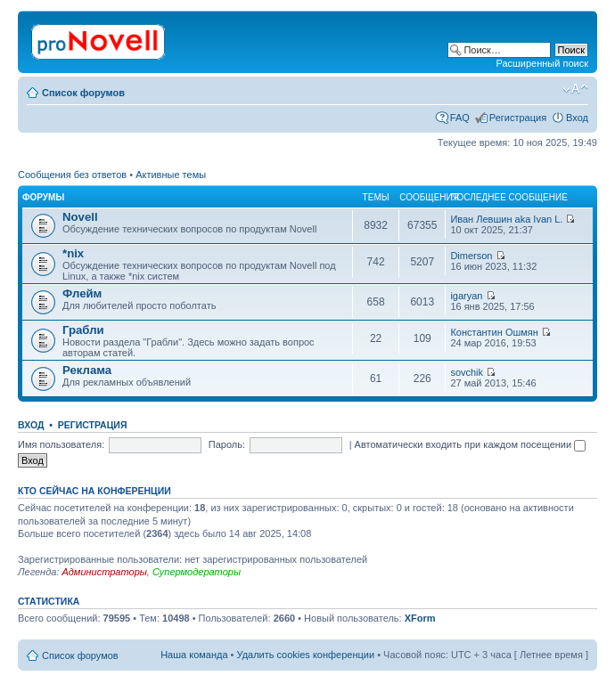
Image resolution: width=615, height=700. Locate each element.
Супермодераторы (197, 572)
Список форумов (83, 93)
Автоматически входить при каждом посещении (471, 444)
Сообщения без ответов (72, 175)
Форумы (43, 197)
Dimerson (471, 256)
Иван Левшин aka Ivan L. (506, 219)
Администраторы (104, 572)
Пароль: (227, 444)
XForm (420, 618)
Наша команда (194, 655)
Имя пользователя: (61, 444)
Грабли (83, 330)
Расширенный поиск (542, 63)
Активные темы (171, 175)
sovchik (467, 372)
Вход (577, 118)
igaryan (466, 296)
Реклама (87, 370)
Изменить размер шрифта (575, 89)
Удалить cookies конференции (306, 655)
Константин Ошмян (494, 332)
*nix (73, 253)
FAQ (460, 118)
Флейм (82, 293)
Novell (80, 217)
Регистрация (518, 118)
